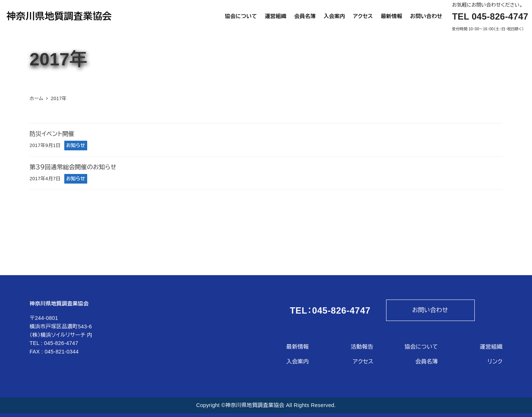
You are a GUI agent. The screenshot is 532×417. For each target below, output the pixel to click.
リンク (495, 361)
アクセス (363, 361)
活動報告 (362, 347)
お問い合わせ (430, 310)
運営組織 (491, 347)
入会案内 (298, 361)
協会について (421, 347)
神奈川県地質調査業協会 (59, 17)
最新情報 (298, 347)
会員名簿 (427, 361)
